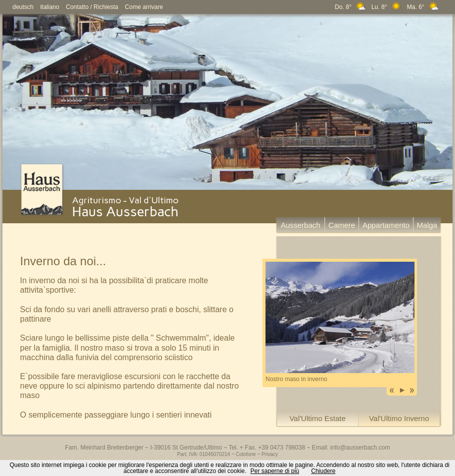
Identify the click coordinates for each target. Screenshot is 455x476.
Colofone (246, 454)
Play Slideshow (402, 391)
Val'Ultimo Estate (318, 418)
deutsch (23, 7)
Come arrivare (144, 7)
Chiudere (323, 471)
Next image (412, 391)
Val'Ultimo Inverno (399, 418)
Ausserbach (300, 225)
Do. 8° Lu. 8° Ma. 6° (387, 7)
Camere (342, 225)
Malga (427, 225)
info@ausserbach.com (360, 448)
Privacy (270, 454)
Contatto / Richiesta (92, 7)
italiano (49, 7)
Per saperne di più (275, 471)
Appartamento (386, 225)
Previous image (392, 391)
